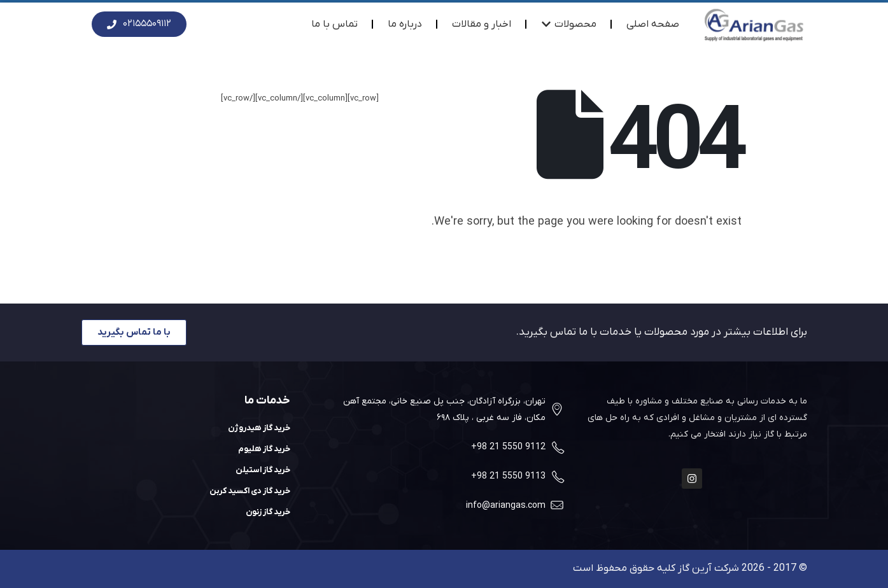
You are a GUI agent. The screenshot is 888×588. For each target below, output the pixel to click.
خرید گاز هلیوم (264, 449)
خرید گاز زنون (268, 512)
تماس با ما (335, 24)
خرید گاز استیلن (263, 470)
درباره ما (405, 24)
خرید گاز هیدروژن (259, 428)
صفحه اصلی (653, 24)
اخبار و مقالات (482, 24)
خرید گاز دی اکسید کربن (250, 491)
